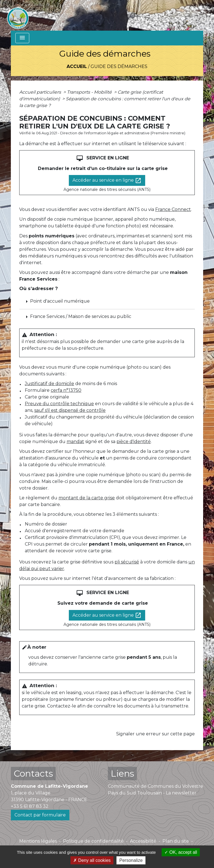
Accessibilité (143, 841)
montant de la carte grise (87, 498)
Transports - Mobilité (90, 92)
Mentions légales (38, 841)
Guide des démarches (119, 66)
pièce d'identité (134, 442)
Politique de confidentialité (93, 841)
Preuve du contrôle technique (59, 404)
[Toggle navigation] (22, 38)
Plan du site (176, 841)
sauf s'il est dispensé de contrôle (70, 410)
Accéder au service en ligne (107, 181)
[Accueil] (18, 15)
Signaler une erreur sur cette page (155, 734)
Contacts (33, 773)
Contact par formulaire (40, 815)
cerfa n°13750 (66, 390)
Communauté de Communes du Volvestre (155, 786)
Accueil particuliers (41, 92)
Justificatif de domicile (49, 384)
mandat (75, 442)
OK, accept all (181, 852)
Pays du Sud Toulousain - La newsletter (152, 793)
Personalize (131, 860)
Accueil (77, 66)
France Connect (173, 209)
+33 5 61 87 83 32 (30, 806)
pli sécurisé (127, 562)
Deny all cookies (92, 860)
